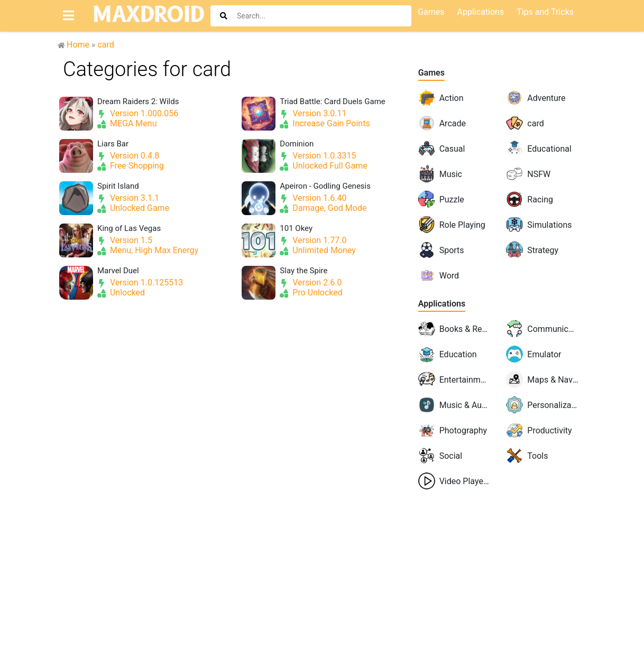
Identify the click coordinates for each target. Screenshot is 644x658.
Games (431, 73)
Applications (442, 304)
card (105, 45)
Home (78, 45)
